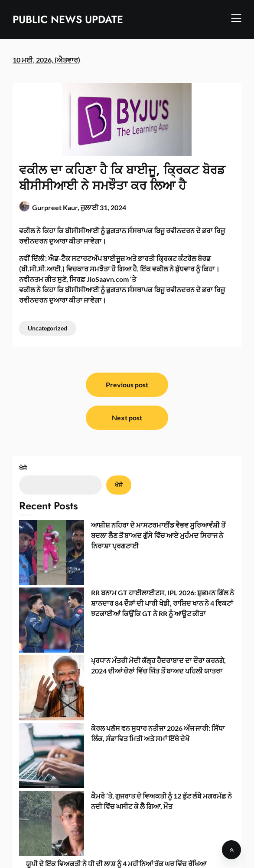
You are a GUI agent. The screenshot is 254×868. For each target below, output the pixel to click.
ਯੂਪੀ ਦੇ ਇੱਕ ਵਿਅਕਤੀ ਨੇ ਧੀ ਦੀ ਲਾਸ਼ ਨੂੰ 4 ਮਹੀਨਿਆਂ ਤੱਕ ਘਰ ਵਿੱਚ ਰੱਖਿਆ (116, 651)
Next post (127, 417)
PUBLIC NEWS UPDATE (68, 19)
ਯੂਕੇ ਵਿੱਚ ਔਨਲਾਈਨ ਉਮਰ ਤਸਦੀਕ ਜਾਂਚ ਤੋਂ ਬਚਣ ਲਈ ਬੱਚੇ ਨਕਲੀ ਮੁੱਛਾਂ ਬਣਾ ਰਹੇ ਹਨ (130, 716)
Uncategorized (47, 328)
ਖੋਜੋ (23, 468)
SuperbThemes (201, 854)
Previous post (127, 384)
